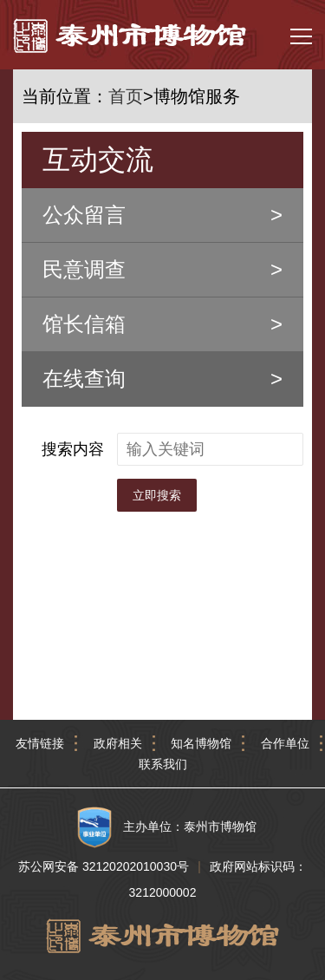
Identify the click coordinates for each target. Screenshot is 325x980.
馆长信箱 (84, 324)
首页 (126, 96)
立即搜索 (157, 495)
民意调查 (84, 269)
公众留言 (84, 215)
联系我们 (163, 764)
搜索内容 (73, 449)
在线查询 (84, 379)
